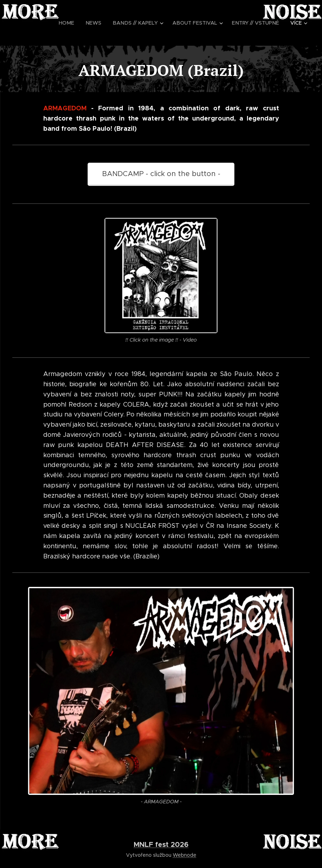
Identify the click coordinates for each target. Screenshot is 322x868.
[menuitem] (75, 23)
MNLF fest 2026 (161, 844)
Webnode (185, 855)
